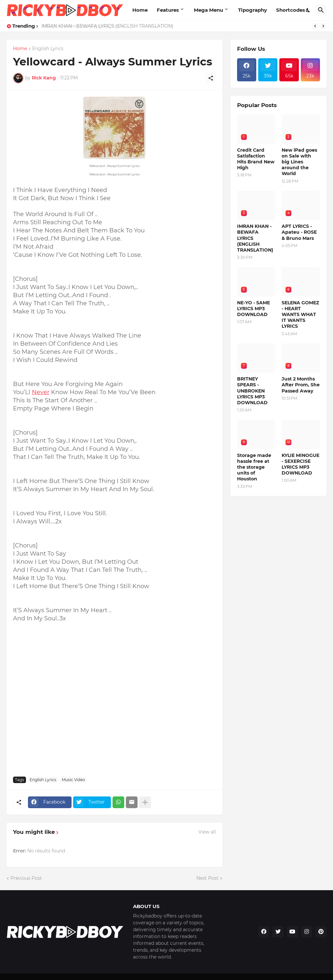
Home (140, 10)
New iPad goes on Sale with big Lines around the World (299, 162)
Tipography (253, 10)
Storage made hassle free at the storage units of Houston (254, 467)
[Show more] (145, 802)
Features (168, 10)
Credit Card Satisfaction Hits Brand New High (256, 159)
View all (207, 832)
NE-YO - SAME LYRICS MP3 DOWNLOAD (253, 309)
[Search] (321, 10)
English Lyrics (48, 49)
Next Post (207, 878)
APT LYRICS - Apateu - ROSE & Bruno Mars (299, 232)
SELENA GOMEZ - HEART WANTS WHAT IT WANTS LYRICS (300, 315)
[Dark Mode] (308, 10)
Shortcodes (291, 10)
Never (41, 392)
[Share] (211, 78)
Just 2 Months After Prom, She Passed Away (301, 385)
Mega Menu (208, 10)
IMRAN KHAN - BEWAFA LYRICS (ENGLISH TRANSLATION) (107, 26)
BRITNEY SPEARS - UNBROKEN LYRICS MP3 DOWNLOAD (252, 391)
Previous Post (26, 878)
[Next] (323, 26)
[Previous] (315, 26)
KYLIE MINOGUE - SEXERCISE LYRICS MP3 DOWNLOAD (300, 464)
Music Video (73, 780)
